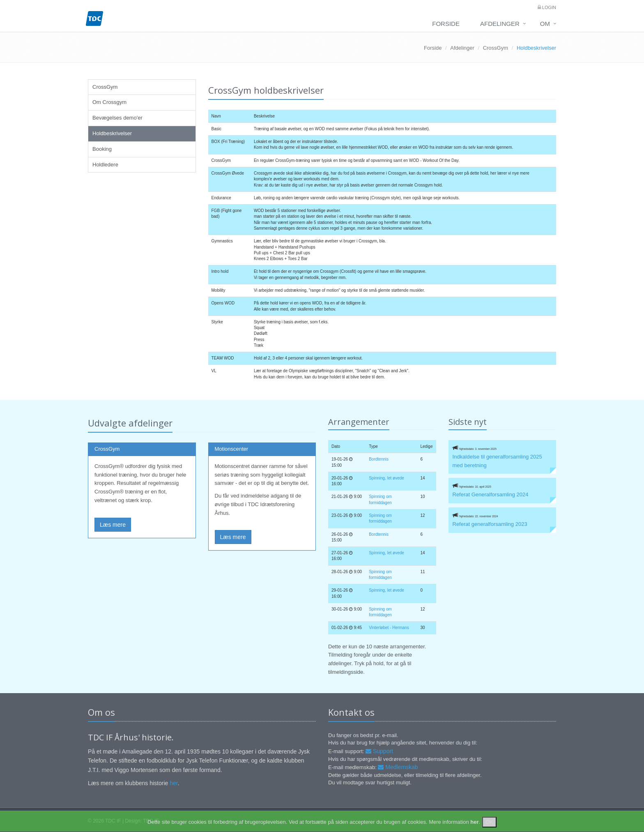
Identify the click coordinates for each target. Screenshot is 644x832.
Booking (102, 149)
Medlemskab (398, 767)
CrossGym (496, 48)
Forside (446, 24)
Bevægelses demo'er (117, 118)
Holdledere (105, 165)
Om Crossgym (109, 102)
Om (545, 24)
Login (549, 7)
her (174, 783)
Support (379, 751)
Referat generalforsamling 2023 (490, 524)
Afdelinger (500, 24)
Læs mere (113, 525)
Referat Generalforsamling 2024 (491, 494)
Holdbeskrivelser (112, 133)
